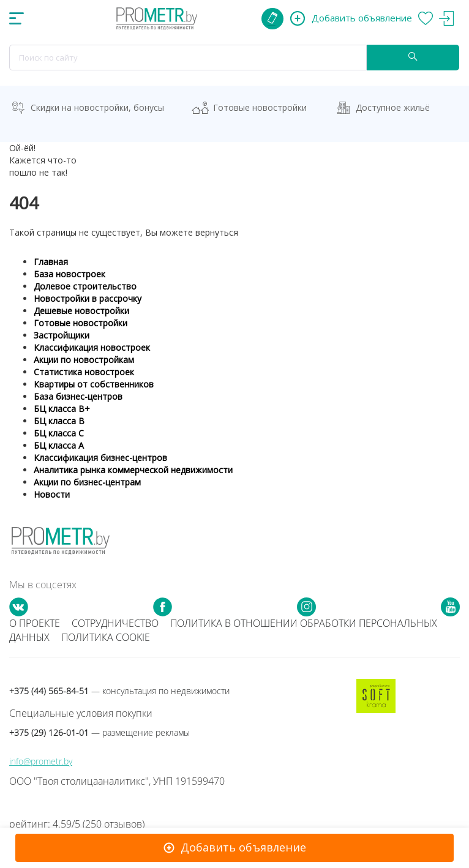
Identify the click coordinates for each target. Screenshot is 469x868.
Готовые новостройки (260, 107)
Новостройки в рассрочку (88, 298)
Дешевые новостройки (81, 311)
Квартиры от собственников (94, 384)
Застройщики (62, 335)
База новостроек (69, 274)
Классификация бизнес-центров (100, 458)
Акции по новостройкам (84, 360)
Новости (52, 494)
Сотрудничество (115, 623)
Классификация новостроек (92, 347)
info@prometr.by (41, 761)
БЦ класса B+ (62, 409)
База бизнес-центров (78, 396)
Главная (51, 262)
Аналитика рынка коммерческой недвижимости (133, 470)
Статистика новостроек (84, 372)
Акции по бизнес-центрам (87, 482)
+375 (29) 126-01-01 (99, 732)
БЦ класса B (59, 421)
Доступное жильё (393, 107)
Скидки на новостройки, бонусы (97, 107)
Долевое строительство (85, 286)
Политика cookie (106, 637)
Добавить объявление (243, 847)
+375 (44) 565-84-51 (119, 691)
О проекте (35, 623)
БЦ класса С (59, 433)
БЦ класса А (59, 445)
